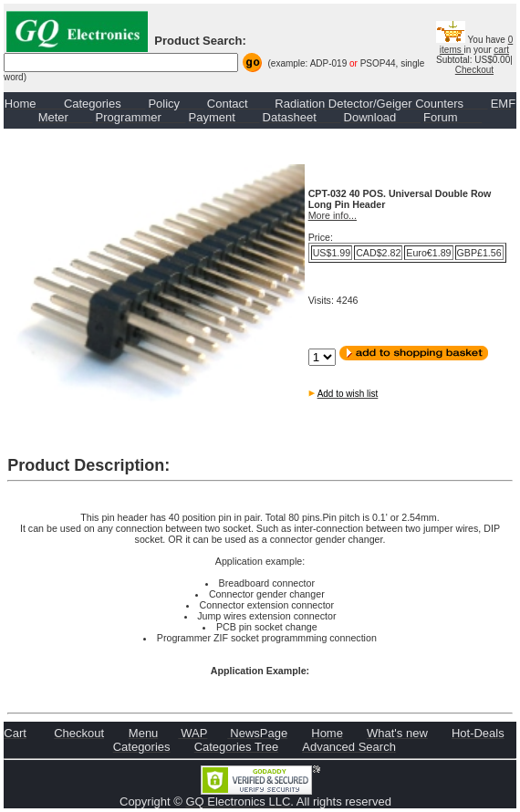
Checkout (474, 70)
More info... (333, 215)
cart (501, 50)
